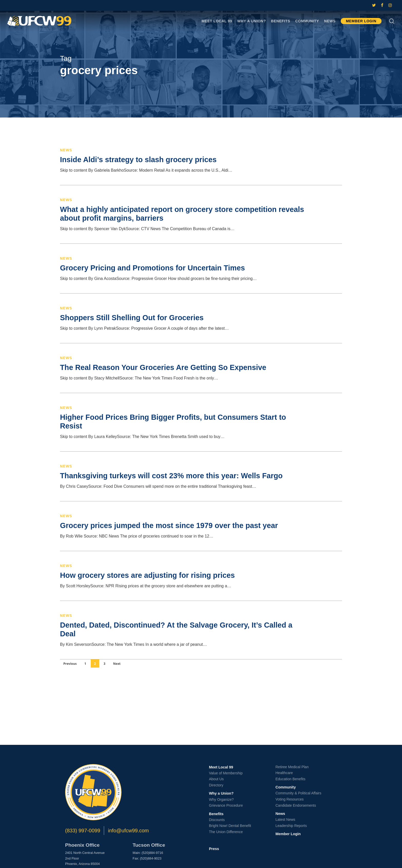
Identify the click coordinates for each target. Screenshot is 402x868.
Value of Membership (226, 773)
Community (286, 787)
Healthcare (284, 773)
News (66, 150)
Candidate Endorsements (296, 805)
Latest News (285, 820)
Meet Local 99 (221, 767)
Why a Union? (221, 793)
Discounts (217, 820)
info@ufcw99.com (128, 831)
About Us (216, 779)
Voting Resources (290, 799)
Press (214, 849)
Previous (70, 664)
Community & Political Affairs (299, 793)
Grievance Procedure (226, 805)
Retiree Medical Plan (292, 767)
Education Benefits (291, 779)
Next (117, 664)
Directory (216, 785)
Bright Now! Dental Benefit (230, 826)
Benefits (216, 814)
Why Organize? (221, 799)
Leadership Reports (291, 826)
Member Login (288, 834)
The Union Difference (226, 832)
